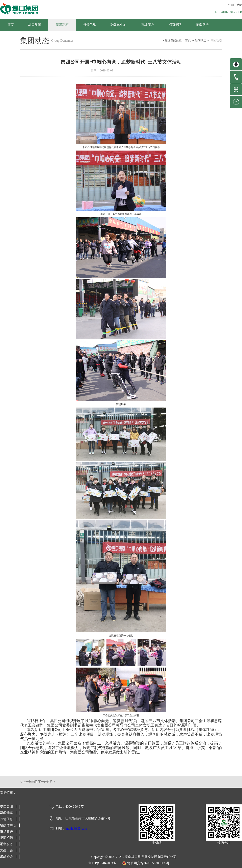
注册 (231, 5)
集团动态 (216, 40)
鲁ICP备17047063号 (102, 863)
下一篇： (47, 782)
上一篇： (29, 782)
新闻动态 (201, 40)
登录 (239, 5)
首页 (10, 25)
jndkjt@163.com (76, 828)
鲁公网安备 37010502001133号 (149, 863)
